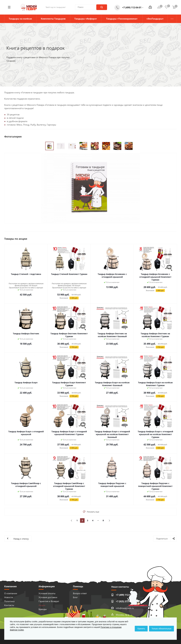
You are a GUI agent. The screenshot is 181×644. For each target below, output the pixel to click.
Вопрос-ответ (80, 593)
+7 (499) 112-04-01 (132, 7)
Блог (75, 597)
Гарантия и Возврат (49, 601)
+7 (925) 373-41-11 (125, 601)
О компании (11, 593)
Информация (47, 586)
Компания (10, 586)
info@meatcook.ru (125, 608)
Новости (9, 597)
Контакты (9, 605)
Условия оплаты (47, 593)
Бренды (43, 609)
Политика (9, 601)
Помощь (78, 586)
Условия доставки (48, 597)
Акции (42, 605)
